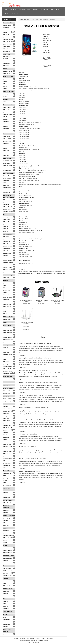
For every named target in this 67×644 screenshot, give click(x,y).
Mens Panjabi (7, 244)
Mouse (5, 148)
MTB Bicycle (7, 74)
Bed (5, 285)
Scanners (6, 131)
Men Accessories (8, 239)
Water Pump (7, 192)
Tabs (5, 483)
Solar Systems (7, 188)
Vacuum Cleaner (8, 366)
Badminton (6, 591)
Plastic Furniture (8, 309)
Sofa (5, 311)
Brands (36, 9)
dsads (5, 32)
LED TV (6, 606)
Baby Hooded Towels (9, 503)
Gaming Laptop (7, 518)
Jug (5, 442)
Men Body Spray (8, 333)
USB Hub (6, 155)
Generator (6, 181)
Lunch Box (6, 362)
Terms (27, 638)
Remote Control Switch (9, 207)
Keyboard (6, 144)
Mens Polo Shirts (8, 246)
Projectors (6, 129)
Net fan (5, 226)
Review (6, 14)
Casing (5, 94)
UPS (5, 190)
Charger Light (7, 178)
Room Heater (7, 46)
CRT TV (6, 601)
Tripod (5, 96)
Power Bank (7, 497)
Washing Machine (8, 371)
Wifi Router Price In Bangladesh (28, 434)
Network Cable (7, 538)
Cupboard (6, 300)
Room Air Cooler (8, 44)
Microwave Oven (8, 447)
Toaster (6, 461)
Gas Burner (6, 435)
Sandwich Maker (8, 458)
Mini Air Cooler (7, 37)
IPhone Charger (7, 102)
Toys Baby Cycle (8, 399)
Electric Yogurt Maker (9, 428)
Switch (5, 542)
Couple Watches (8, 391)
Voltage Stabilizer (8, 369)
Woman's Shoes (8, 260)
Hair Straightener (8, 330)
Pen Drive (6, 122)
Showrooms (55, 9)
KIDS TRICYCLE (8, 71)
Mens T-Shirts (7, 253)
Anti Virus (6, 581)
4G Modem (6, 533)
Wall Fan (6, 231)
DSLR (5, 168)
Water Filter (6, 634)
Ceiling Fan (6, 217)
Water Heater (7, 466)
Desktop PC (7, 112)
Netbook (6, 523)
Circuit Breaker (7, 200)
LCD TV (6, 604)
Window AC (6, 51)
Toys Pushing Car (8, 401)
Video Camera (7, 170)
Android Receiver (8, 176)
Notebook (6, 525)
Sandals (6, 256)
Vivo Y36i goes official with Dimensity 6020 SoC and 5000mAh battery (38, 383)
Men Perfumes (7, 335)
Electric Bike (7, 620)
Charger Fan (7, 219)
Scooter (6, 627)
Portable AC (7, 42)
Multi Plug (6, 204)
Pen (5, 84)
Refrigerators (7, 563)
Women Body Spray (8, 340)
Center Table (7, 290)
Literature (6, 79)
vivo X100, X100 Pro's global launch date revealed (33, 370)
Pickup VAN (7, 624)
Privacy (32, 638)
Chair (5, 293)
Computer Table (7, 297)
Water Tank (6, 374)
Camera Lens (7, 163)
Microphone (7, 63)
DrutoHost (46, 640)
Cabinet (6, 288)
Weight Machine (8, 553)
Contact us (15, 14)
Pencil (5, 86)
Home (5, 9)
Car (5, 617)
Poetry (5, 89)
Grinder (6, 407)
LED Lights (6, 185)
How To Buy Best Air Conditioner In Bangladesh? (33, 459)
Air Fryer (6, 348)
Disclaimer (38, 638)
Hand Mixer (6, 437)
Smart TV (6, 609)
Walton (33, 19)
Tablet (5, 480)
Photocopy (6, 124)
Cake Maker (6, 350)
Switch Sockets (7, 209)
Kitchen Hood (7, 444)
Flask (5, 430)
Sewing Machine (8, 364)
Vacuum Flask (7, 463)
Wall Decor (6, 379)
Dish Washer (7, 421)
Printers (6, 126)
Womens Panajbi (8, 265)
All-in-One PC (7, 107)
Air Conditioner (7, 25)
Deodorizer (6, 202)
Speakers (6, 66)
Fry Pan (6, 432)
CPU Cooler (6, 136)
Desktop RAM (7, 139)
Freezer (6, 561)
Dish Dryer (6, 418)
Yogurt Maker (7, 468)
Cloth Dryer (6, 352)
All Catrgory (45, 9)
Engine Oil (6, 510)
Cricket (5, 594)
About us (13, 9)
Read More (23, 355)
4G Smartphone (7, 473)
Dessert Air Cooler (8, 30)
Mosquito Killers (8, 548)
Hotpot (5, 440)
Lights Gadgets (7, 319)
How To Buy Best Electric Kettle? (28, 446)
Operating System (8, 586)
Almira (5, 283)
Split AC (6, 49)
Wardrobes (6, 314)
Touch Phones (7, 485)
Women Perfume (8, 342)
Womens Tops (7, 270)
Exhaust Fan (7, 222)
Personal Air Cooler (8, 39)
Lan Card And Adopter (9, 535)
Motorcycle (6, 622)
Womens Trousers (8, 272)
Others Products (8, 550)
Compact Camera (8, 166)
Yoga (5, 596)
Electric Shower (7, 355)
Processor (6, 151)
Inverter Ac (6, 35)
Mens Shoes (7, 251)
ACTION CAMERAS (8, 161)
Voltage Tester (7, 212)
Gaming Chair (7, 307)
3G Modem (6, 531)
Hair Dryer (6, 328)
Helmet (5, 513)
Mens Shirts (7, 248)
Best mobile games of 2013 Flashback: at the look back (34, 407)
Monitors (6, 119)
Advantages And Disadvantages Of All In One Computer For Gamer (38, 420)
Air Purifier (6, 28)
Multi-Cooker (7, 449)
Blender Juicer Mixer (9, 409)
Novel (5, 81)
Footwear (6, 237)
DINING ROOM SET (8, 302)
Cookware (6, 414)
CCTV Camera (7, 568)
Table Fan (6, 229)
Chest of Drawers (8, 295)
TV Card (6, 153)
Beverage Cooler (8, 558)
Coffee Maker (7, 411)
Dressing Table (7, 304)
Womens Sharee (8, 267)
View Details (26, 307)
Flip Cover (6, 495)
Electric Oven (7, 425)
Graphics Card (7, 141)
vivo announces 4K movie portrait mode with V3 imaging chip (36, 395)
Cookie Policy (50, 638)
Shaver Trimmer (7, 337)
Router (5, 540)
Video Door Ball (7, 576)
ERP (5, 583)
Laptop (5, 520)
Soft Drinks (6, 278)
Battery (5, 493)
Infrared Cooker (7, 357)
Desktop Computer (8, 110)
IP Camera (6, 573)
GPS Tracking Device (9, 571)
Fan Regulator (7, 224)
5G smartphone (7, 476)
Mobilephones (7, 478)
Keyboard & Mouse (8, 114)
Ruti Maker (6, 456)
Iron (5, 359)
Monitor (6, 117)
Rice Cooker (7, 454)
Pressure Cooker (8, 451)
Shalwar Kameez (8, 258)
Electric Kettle (7, 423)
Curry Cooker (7, 416)
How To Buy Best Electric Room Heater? (30, 471)
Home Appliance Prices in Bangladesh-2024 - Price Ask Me (35, 358)
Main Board (6, 146)
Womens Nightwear (8, 263)
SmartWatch (7, 393)
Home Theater (7, 61)
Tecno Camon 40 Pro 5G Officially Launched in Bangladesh (35, 344)
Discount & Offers (25, 9)
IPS (5, 183)
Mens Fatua (6, 241)
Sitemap (43, 638)
